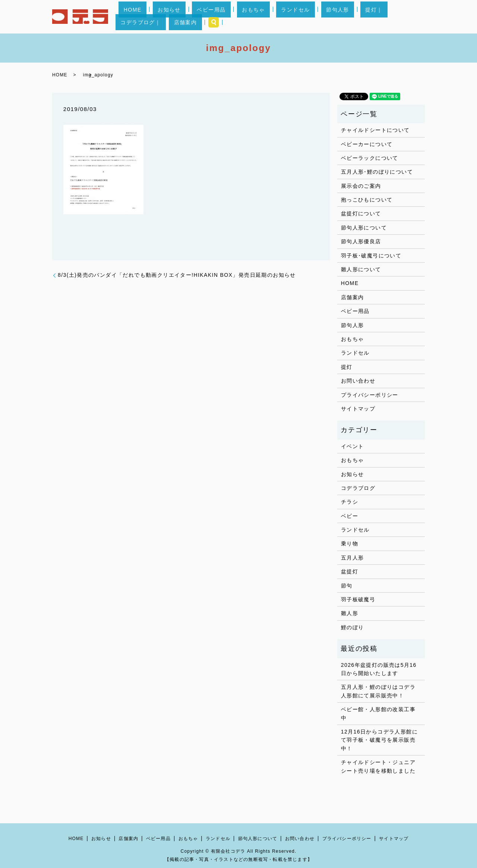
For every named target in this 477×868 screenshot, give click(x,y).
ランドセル (268, 17)
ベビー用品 (204, 17)
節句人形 (300, 17)
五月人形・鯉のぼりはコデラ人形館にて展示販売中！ (378, 691)
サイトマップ (358, 409)
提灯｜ (326, 17)
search (416, 17)
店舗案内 (393, 17)
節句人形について (364, 228)
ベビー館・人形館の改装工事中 (378, 713)
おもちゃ (236, 17)
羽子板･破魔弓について (371, 256)
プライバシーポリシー (370, 395)
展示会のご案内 (361, 186)
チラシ (350, 502)
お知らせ (172, 17)
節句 (347, 586)
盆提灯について (361, 213)
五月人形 (353, 558)
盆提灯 (350, 571)
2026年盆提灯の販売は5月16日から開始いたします (379, 669)
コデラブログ (358, 488)
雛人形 (350, 613)
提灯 (347, 367)
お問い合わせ (358, 381)
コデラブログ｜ (358, 17)
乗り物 (350, 544)
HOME (145, 17)
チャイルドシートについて (375, 130)
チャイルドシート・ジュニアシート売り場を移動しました (378, 766)
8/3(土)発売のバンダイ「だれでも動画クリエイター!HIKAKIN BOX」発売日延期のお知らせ (177, 275)
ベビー (350, 516)
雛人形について (361, 269)
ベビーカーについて (367, 144)
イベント (353, 446)
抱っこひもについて (367, 200)
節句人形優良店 (361, 241)
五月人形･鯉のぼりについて (377, 172)
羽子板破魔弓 (358, 599)
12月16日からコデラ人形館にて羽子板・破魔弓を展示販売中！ (379, 740)
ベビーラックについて (370, 158)
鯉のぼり (353, 627)
